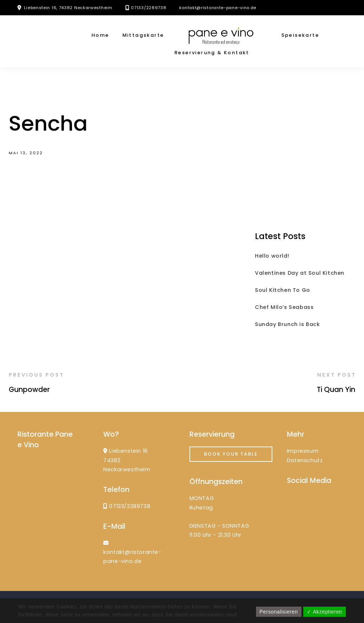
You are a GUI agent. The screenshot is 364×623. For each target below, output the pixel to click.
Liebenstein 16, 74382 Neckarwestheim (68, 8)
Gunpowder (29, 390)
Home (101, 35)
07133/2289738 (149, 8)
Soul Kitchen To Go (283, 290)
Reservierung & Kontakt (212, 53)
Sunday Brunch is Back (287, 324)
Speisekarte (300, 35)
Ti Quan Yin (336, 390)
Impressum (303, 451)
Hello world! (272, 256)
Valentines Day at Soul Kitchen (300, 273)
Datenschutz (305, 460)
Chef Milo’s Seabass (284, 307)
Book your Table (231, 454)
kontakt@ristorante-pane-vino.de (218, 8)
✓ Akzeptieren (325, 612)
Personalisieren (279, 612)
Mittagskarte (143, 35)
